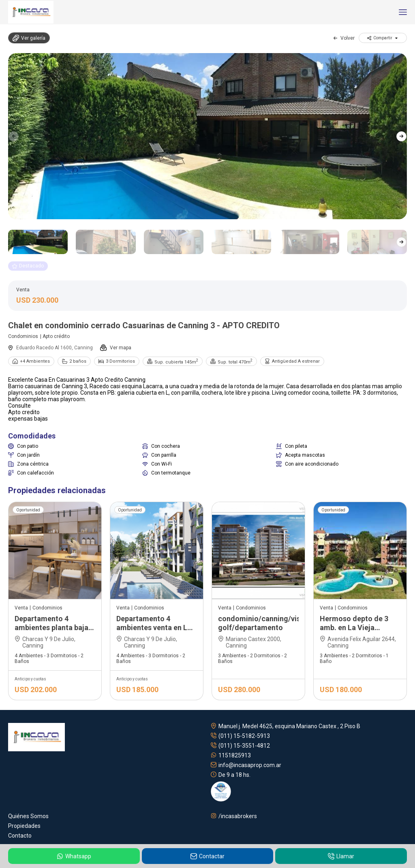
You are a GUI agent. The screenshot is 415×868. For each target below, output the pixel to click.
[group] (207, 136)
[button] (401, 136)
